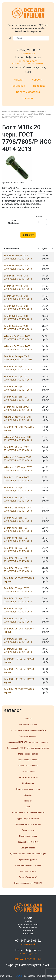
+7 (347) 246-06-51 (28, 50)
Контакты (28, 98)
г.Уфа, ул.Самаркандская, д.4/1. (28, 965)
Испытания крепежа (28, 924)
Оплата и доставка (28, 92)
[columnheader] (21, 249)
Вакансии (28, 930)
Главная (6, 111)
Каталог (19, 80)
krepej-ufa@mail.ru (28, 57)
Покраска (39, 86)
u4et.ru (19, 976)
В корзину (28, 235)
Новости (37, 80)
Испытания (18, 86)
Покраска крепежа (28, 927)
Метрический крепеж (29, 111)
